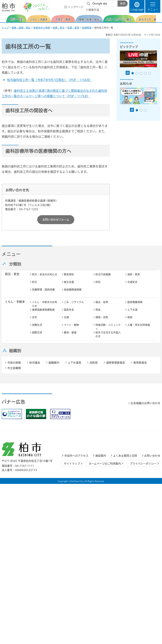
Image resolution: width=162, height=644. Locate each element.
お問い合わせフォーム (56, 220)
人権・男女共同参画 (139, 328)
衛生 (130, 365)
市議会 (131, 469)
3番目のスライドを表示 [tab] (141, 73)
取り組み (132, 380)
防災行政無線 (103, 278)
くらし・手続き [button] (15, 305)
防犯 (98, 286)
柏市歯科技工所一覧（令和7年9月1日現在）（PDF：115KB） (50, 80)
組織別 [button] (15, 507)
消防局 (94, 519)
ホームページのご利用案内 (105, 620)
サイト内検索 (89, 4)
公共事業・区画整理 (75, 421)
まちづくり (70, 406)
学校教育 (101, 349)
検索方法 (94, 10)
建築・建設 (134, 414)
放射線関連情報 (73, 293)
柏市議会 (35, 519)
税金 (98, 313)
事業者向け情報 (42, 28)
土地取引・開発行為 (107, 421)
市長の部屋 (70, 454)
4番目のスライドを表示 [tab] (145, 73)
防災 (35, 286)
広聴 (130, 462)
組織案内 (54, 519)
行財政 (36, 462)
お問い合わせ (152, 612)
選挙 (35, 469)
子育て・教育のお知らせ (45, 350)
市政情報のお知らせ (43, 454)
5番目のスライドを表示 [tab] (149, 73)
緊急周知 (69, 278)
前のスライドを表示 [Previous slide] (4, 18)
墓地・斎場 (70, 336)
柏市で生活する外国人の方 (108, 338)
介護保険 (37, 372)
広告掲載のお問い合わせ (145, 559)
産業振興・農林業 (137, 434)
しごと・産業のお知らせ (45, 436)
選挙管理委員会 (116, 519)
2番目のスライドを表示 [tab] (137, 73)
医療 (98, 365)
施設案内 (101, 612)
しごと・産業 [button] (14, 434)
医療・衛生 (59, 28)
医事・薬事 (73, 28)
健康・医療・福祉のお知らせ (45, 367)
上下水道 (132, 313)
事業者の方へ (40, 489)
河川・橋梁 (134, 421)
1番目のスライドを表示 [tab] (133, 73)
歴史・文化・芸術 (74, 393)
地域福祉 (132, 372)
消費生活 (37, 328)
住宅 (35, 321)
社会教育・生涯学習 (139, 349)
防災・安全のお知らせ (45, 278)
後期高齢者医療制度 (43, 313)
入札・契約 (38, 442)
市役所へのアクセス (76, 612)
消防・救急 (134, 278)
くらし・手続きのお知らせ (45, 308)
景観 (35, 414)
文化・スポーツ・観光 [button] (17, 394)
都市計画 (101, 406)
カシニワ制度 (103, 414)
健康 (66, 365)
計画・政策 (134, 454)
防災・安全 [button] (12, 278)
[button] (153, 6)
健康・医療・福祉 (21, 28)
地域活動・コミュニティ (108, 330)
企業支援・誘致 (104, 434)
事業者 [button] (9, 489)
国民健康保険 (135, 306)
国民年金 (69, 313)
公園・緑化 (70, 414)
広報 (98, 462)
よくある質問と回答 (125, 612)
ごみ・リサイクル (74, 306)
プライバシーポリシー (143, 620)
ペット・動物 (71, 328)
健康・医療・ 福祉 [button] (14, 367)
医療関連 (87, 28)
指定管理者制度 (73, 442)
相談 (130, 321)
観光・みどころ (136, 393)
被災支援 (69, 286)
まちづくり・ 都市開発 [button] (14, 408)
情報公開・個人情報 (75, 469)
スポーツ (101, 393)
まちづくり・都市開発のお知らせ (45, 408)
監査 (98, 469)
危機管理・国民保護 (43, 293)
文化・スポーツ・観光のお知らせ (45, 395)
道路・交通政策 (41, 421)
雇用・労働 (70, 434)
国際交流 (37, 336)
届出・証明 (102, 306)
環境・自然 (102, 321)
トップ (5, 28)
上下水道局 (74, 519)
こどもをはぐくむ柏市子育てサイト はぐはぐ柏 (76, 352)
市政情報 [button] (11, 454)
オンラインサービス (75, 477)
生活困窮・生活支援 (43, 380)
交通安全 (132, 286)
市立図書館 (14, 524)
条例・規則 (102, 477)
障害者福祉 (102, 372)
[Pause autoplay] (128, 73)
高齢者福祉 (70, 372)
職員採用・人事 (73, 462)
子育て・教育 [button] (14, 348)
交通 (66, 321)
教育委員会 (38, 477)
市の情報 (101, 454)
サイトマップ (72, 620)
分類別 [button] (15, 264)
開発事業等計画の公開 (140, 406)
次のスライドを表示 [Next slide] (158, 18)
